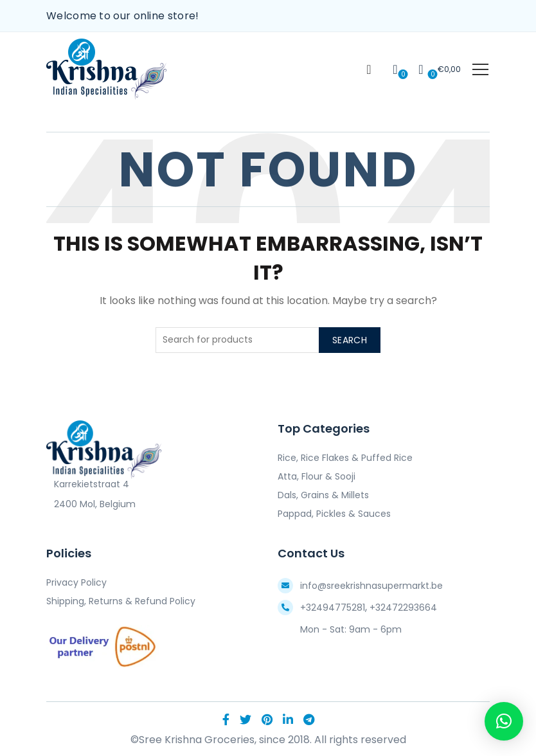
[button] (504, 721)
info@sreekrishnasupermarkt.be (371, 586)
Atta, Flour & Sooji (317, 476)
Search (350, 340)
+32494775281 (333, 607)
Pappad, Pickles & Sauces (334, 514)
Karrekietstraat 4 (88, 484)
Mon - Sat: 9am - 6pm (351, 629)
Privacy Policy (76, 582)
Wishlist (402, 74)
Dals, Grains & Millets (323, 495)
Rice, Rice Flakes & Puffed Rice (345, 458)
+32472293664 (403, 607)
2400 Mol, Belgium (91, 504)
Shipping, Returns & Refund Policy (121, 601)
